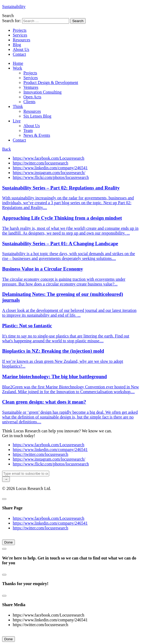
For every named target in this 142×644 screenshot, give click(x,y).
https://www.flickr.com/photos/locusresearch (51, 177)
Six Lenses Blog (37, 116)
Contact (19, 54)
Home (18, 63)
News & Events (37, 135)
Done (9, 542)
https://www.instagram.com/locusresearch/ (49, 173)
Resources (22, 40)
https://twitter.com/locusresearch (40, 163)
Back (7, 149)
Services (20, 35)
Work (17, 68)
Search (8, 16)
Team (28, 130)
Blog (17, 45)
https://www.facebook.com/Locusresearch (49, 158)
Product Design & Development (51, 82)
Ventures (31, 87)
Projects (20, 30)
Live (17, 121)
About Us (21, 49)
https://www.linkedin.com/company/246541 (50, 168)
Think (18, 106)
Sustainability (14, 7)
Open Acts (32, 97)
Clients (29, 102)
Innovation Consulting (43, 92)
